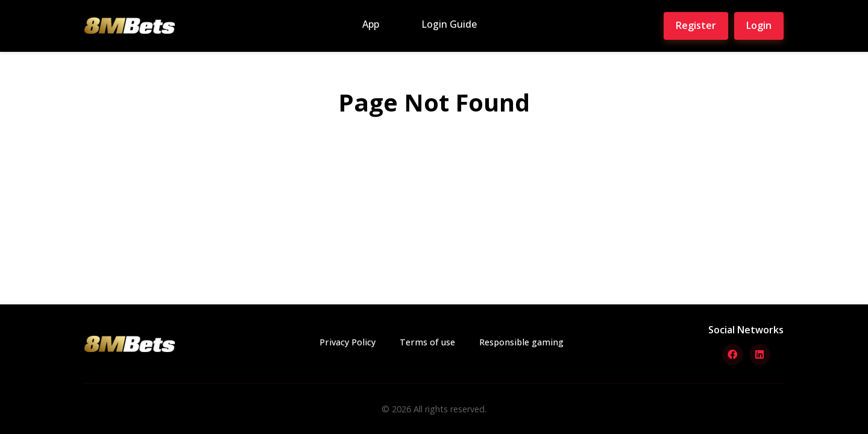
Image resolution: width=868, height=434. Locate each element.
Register (696, 25)
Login (759, 25)
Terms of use (427, 342)
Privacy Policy (348, 342)
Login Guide (449, 24)
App (371, 24)
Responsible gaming (521, 342)
